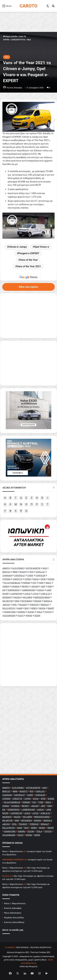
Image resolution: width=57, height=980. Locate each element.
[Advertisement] (29, 655)
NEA (29, 40)
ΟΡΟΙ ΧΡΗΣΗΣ (22, 947)
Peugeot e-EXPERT (29, 253)
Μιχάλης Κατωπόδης (14, 917)
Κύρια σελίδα (10, 36)
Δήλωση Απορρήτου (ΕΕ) (18, 952)
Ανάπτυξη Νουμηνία (29, 966)
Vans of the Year (29, 260)
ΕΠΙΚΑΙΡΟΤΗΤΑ (18, 40)
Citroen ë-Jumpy (18, 247)
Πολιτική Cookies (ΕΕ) (40, 952)
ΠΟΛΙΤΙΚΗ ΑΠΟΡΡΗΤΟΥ (41, 947)
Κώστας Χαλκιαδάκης (14, 922)
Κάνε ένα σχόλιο (29, 287)
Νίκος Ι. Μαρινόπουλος (15, 903)
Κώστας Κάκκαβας (15, 88)
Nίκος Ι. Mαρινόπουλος (13, 851)
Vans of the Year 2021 (29, 266)
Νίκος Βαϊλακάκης (13, 913)
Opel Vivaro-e (42, 247)
